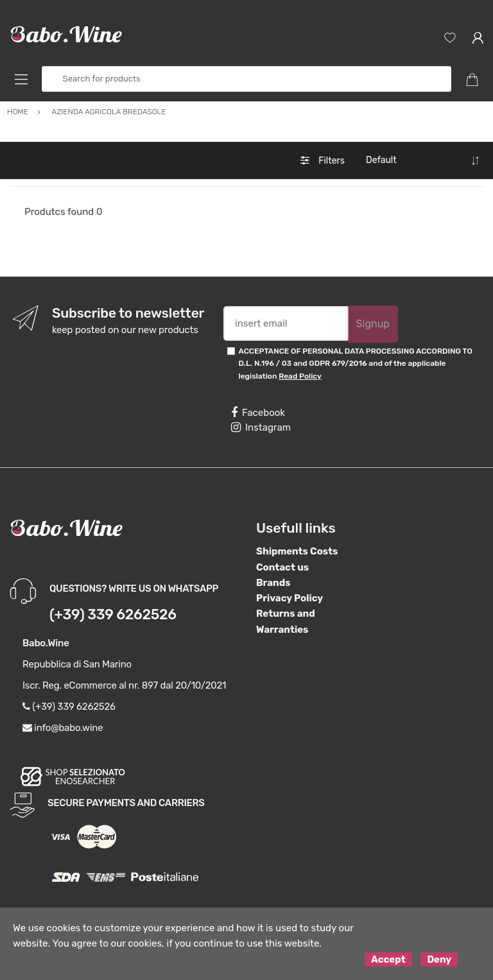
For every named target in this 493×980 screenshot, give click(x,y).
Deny (439, 959)
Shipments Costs (297, 551)
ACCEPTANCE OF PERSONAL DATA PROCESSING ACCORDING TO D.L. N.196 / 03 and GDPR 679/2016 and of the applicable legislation (356, 364)
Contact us (282, 567)
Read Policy (300, 376)
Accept (388, 959)
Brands (273, 583)
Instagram (261, 427)
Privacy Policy (290, 598)
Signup (373, 324)
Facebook (258, 413)
